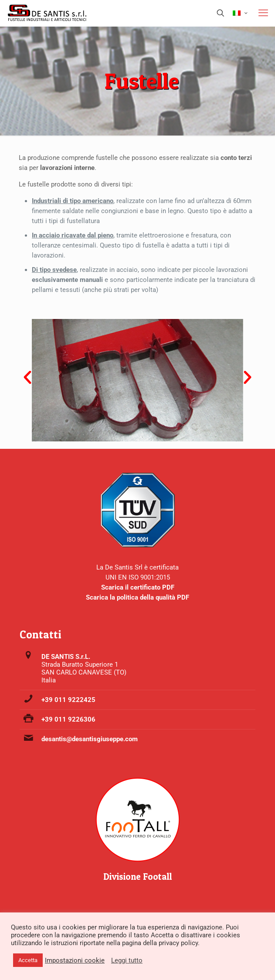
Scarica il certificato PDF (138, 587)
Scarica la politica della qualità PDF (137, 597)
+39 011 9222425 (68, 700)
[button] (27, 377)
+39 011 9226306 (68, 719)
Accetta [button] (28, 960)
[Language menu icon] (240, 13)
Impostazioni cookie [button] (75, 960)
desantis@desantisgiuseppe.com (90, 739)
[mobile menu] (263, 13)
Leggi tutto (127, 960)
